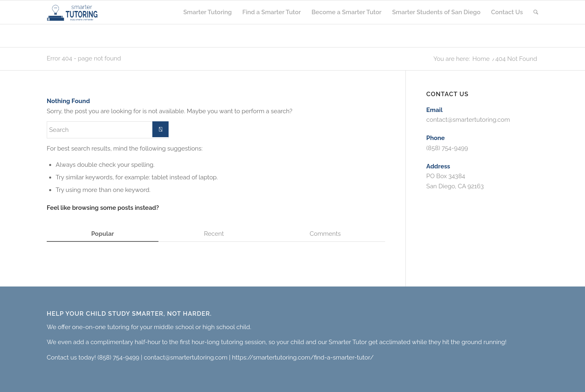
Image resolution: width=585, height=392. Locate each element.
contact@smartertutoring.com (468, 120)
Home (481, 59)
